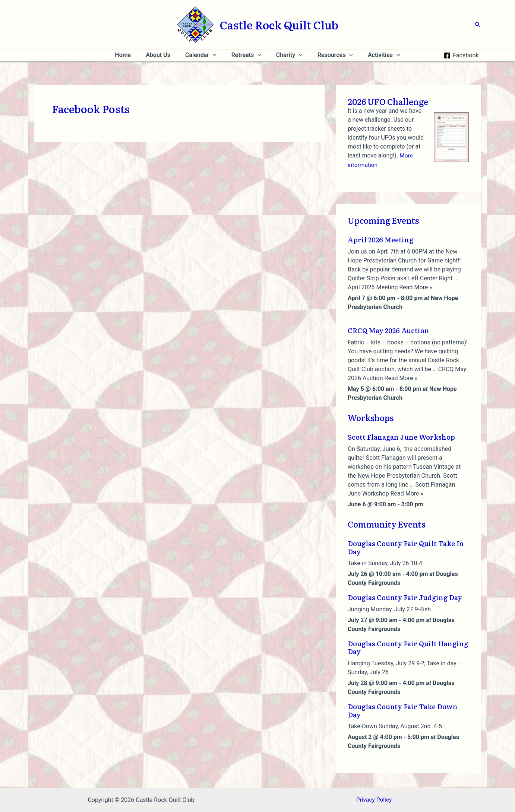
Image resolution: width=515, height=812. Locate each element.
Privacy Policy (374, 800)
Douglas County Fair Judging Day (405, 597)
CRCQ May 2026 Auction (388, 330)
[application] (216, 55)
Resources (329, 55)
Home (132, 55)
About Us (164, 55)
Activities (375, 55)
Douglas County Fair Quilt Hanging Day (408, 647)
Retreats (246, 55)
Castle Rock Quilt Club (279, 25)
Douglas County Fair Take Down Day (403, 710)
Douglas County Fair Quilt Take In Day (406, 547)
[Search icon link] (478, 25)
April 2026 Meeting (380, 240)
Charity (286, 55)
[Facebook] (461, 55)
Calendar (204, 55)
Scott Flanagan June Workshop (401, 437)
